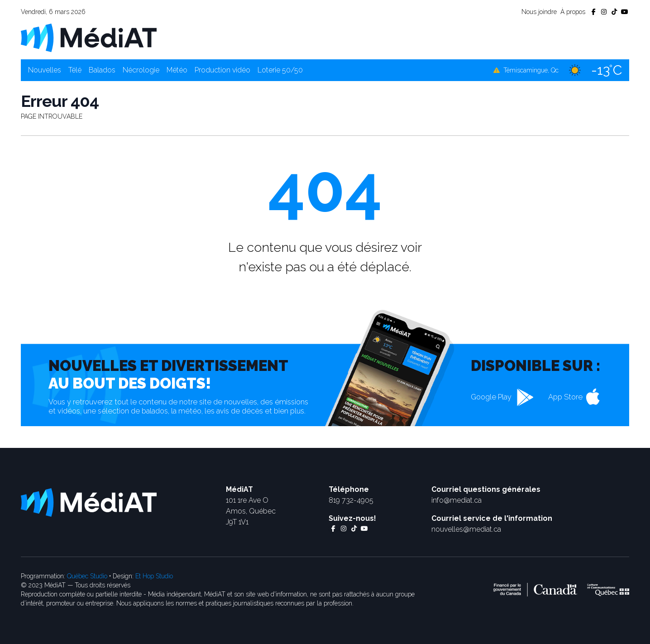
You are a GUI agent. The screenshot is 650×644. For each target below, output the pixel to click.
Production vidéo (222, 70)
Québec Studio (87, 576)
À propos (573, 12)
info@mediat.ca (456, 500)
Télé (75, 70)
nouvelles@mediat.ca (466, 529)
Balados (102, 70)
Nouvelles (45, 70)
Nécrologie (141, 70)
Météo (177, 70)
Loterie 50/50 (280, 70)
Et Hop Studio (154, 576)
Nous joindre (539, 12)
